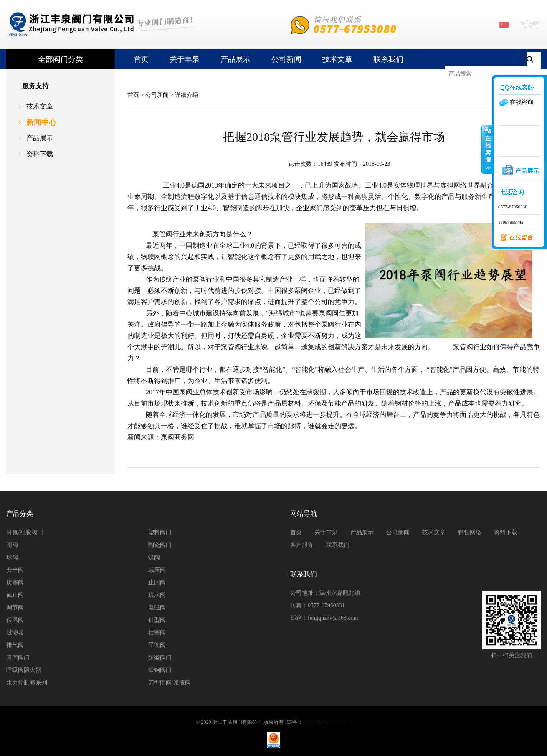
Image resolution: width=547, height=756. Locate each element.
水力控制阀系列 (27, 683)
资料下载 (40, 154)
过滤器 (15, 633)
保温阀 (15, 620)
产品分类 (20, 514)
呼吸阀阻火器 (24, 670)
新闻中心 (41, 122)
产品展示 (236, 59)
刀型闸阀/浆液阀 (170, 683)
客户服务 (302, 545)
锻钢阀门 (160, 670)
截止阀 (15, 595)
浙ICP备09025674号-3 (328, 722)
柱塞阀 (157, 633)
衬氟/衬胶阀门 (25, 532)
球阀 (12, 557)
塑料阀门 (160, 532)
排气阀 (15, 645)
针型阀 (157, 620)
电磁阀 (157, 608)
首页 (141, 59)
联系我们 (388, 59)
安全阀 (15, 570)
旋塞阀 (15, 582)
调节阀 (15, 608)
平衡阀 (157, 645)
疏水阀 (157, 595)
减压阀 (157, 570)
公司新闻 (286, 59)
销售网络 (470, 532)
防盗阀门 (160, 658)
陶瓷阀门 (160, 545)
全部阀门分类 (61, 59)
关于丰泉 (185, 59)
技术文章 (337, 59)
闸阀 (12, 545)
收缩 (487, 149)
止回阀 (157, 582)
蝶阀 (154, 557)
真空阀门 (18, 658)
